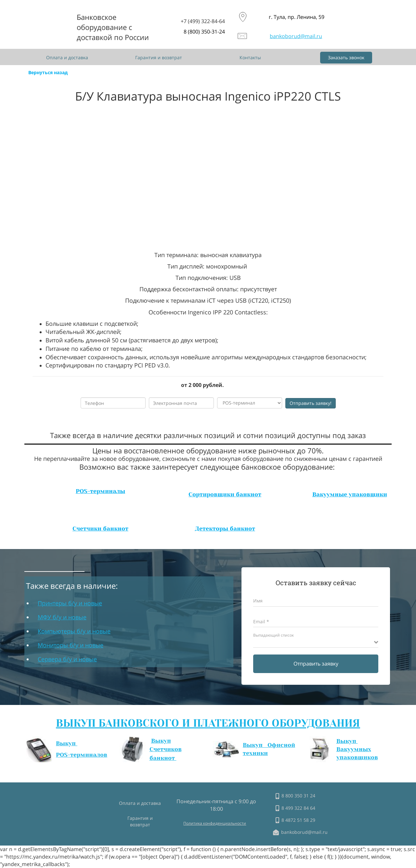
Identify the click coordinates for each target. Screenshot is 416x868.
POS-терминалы (100, 491)
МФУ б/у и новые (62, 617)
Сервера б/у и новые (67, 659)
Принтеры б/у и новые (70, 603)
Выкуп (67, 743)
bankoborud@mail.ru (296, 36)
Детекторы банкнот (225, 529)
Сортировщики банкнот (225, 494)
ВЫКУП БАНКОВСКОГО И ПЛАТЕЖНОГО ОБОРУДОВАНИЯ (208, 723)
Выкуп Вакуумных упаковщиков (357, 749)
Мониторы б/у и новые (71, 645)
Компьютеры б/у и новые (74, 631)
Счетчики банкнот (100, 529)
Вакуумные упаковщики (350, 494)
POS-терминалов (82, 755)
